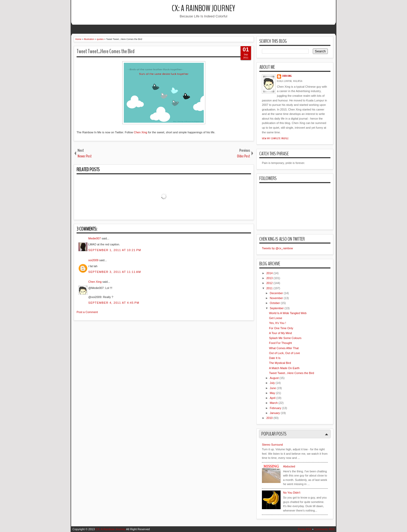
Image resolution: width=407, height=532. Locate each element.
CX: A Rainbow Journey (203, 8)
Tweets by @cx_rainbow (277, 248)
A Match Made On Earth (284, 368)
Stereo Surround (272, 445)
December (276, 293)
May (272, 393)
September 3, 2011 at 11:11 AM (115, 272)
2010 (269, 418)
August (274, 378)
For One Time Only (281, 328)
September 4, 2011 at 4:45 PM (114, 303)
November (276, 298)
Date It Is (275, 358)
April (273, 398)
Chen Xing (141, 132)
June (273, 388)
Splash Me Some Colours (285, 338)
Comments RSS (324, 529)
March (274, 403)
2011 (269, 288)
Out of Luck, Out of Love (284, 353)
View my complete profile (275, 139)
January (275, 413)
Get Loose (276, 318)
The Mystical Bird (280, 363)
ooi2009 (93, 260)
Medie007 (94, 238)
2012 (269, 283)
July (272, 383)
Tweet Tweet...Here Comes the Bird (106, 51)
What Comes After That (284, 348)
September (277, 308)
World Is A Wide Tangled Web (288, 313)
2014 (269, 273)
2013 (269, 278)
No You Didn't (291, 493)
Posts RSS (305, 529)
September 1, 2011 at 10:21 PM (115, 250)
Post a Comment (87, 312)
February (275, 408)
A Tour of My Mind (280, 333)
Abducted (289, 466)
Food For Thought (280, 343)
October (275, 303)
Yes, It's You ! (277, 323)
